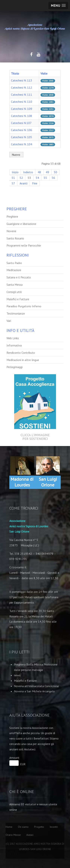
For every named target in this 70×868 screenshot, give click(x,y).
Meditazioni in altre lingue (23, 360)
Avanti (24, 183)
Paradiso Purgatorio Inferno (24, 306)
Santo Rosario (15, 238)
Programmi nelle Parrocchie (24, 245)
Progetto (39, 827)
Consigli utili (14, 292)
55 (45, 178)
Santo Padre (14, 263)
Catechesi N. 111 (22, 95)
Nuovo (16, 155)
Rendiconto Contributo (21, 353)
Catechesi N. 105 (22, 137)
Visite (44, 73)
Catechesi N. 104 (22, 144)
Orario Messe (13, 835)
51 (13, 178)
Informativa (14, 345)
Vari (9, 321)
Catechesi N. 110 (22, 102)
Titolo (15, 73)
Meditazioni (14, 270)
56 (53, 178)
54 (37, 178)
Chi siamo (23, 827)
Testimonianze (16, 313)
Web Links (13, 338)
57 (13, 183)
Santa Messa (15, 285)
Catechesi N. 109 (22, 109)
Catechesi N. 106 (22, 130)
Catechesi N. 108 (22, 116)
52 (21, 178)
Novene (11, 231)
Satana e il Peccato (19, 277)
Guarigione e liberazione (21, 224)
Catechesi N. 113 (22, 80)
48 (39, 172)
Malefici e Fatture (18, 299)
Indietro (28, 172)
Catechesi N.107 (21, 123)
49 (47, 172)
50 (55, 172)
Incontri (54, 827)
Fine (35, 183)
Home (9, 827)
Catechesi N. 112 (22, 87)
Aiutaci (30, 835)
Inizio (15, 172)
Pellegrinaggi (15, 367)
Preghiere (12, 216)
